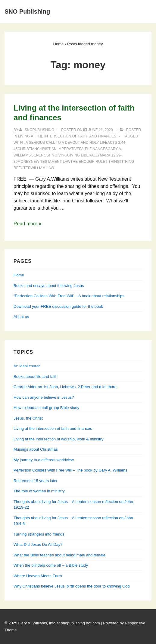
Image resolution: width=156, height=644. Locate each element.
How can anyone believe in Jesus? (44, 397)
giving (61, 155)
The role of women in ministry (39, 491)
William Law (42, 168)
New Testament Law (51, 162)
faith (84, 149)
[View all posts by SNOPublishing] (37, 130)
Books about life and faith (36, 377)
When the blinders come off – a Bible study (51, 565)
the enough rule (88, 162)
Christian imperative (58, 149)
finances (99, 149)
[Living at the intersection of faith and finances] (100, 130)
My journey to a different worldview (44, 460)
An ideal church (27, 366)
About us (21, 317)
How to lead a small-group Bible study (46, 408)
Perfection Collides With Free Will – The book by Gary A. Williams (70, 470)
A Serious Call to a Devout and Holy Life (67, 143)
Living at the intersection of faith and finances (67, 136)
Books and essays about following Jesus (49, 286)
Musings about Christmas (36, 449)
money (24, 162)
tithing (112, 162)
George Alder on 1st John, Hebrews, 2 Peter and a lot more (65, 387)
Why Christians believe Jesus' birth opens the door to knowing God (72, 586)
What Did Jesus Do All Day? (38, 544)
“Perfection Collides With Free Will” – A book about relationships (69, 296)
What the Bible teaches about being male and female (59, 555)
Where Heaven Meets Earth (38, 576)
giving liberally (84, 155)
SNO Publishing (27, 11)
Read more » (28, 224)
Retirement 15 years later (36, 481)
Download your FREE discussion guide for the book (58, 306)
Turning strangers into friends (39, 534)
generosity (43, 155)
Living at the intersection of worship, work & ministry (58, 439)
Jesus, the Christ (28, 418)
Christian (27, 149)
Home (19, 275)
